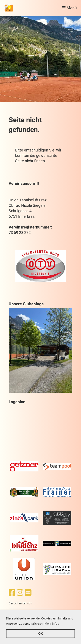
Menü (69, 8)
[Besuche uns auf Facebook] (12, 593)
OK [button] (40, 634)
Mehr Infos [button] (52, 624)
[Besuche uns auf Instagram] (20, 593)
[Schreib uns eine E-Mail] (28, 593)
